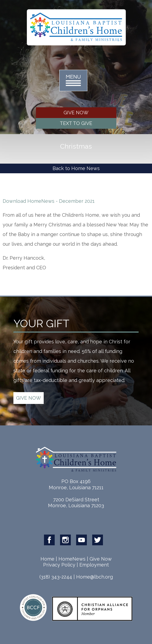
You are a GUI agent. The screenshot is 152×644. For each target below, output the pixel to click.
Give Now (101, 559)
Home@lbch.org (94, 577)
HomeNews (72, 559)
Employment (94, 565)
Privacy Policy (59, 565)
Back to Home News (76, 168)
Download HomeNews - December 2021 (49, 201)
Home (47, 559)
